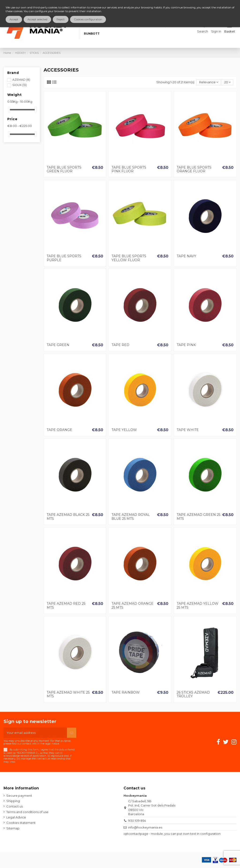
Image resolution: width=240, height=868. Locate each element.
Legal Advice (16, 817)
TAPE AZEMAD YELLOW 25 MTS (198, 606)
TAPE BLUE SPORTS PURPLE (64, 258)
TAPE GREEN (58, 345)
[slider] (9, 110)
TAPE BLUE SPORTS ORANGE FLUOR (194, 169)
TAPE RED (120, 345)
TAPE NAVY (186, 256)
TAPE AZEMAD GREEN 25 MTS (199, 517)
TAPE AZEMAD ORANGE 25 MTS (133, 606)
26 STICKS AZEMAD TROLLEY (193, 694)
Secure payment (19, 796)
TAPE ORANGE (59, 430)
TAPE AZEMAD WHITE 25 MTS (68, 694)
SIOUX (20, 85)
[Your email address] (35, 733)
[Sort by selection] (209, 82)
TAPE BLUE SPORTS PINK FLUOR (129, 169)
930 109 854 (137, 821)
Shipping (13, 801)
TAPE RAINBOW (126, 692)
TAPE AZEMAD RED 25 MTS (66, 606)
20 (227, 82)
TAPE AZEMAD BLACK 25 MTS (68, 517)
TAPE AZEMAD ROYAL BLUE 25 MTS (131, 517)
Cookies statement (21, 823)
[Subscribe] (72, 733)
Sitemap (13, 828)
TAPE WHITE (188, 430)
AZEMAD (21, 80)
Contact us (15, 806)
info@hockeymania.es (145, 827)
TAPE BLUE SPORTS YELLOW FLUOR (129, 258)
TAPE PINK (186, 345)
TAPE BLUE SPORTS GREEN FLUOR (64, 169)
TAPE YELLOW (124, 430)
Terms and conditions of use (27, 812)
